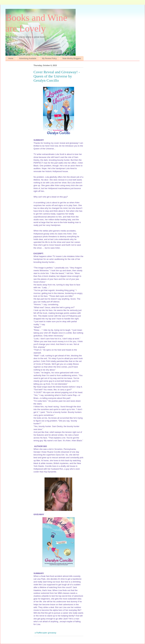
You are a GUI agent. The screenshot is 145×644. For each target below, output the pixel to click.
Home (11, 58)
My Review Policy (49, 58)
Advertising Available (28, 58)
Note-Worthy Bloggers (72, 58)
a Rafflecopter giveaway (45, 633)
